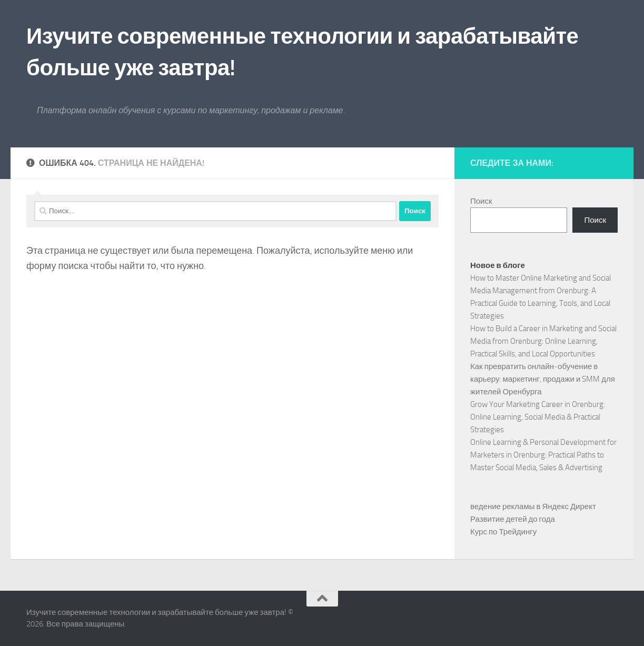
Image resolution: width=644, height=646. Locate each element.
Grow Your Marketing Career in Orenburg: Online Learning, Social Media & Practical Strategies (538, 417)
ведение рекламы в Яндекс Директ (533, 506)
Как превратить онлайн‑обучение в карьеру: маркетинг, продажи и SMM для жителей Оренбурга (543, 379)
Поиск (481, 201)
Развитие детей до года (513, 519)
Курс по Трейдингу (503, 532)
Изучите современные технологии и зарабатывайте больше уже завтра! (302, 52)
